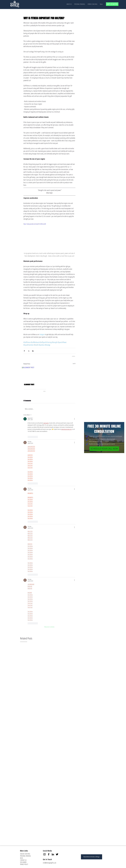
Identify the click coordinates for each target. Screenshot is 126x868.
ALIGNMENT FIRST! (29, 385)
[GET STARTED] (112, 4)
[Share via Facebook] (24, 351)
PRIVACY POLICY (24, 864)
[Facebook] (49, 854)
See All (74, 364)
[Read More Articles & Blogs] (92, 857)
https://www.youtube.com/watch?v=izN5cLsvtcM (35, 224)
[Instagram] (44, 854)
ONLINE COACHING (25, 854)
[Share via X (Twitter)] (29, 351)
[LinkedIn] (53, 854)
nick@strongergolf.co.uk (49, 863)
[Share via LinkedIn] (33, 351)
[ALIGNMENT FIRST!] (35, 374)
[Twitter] (57, 854)
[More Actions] (74, 419)
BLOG (22, 858)
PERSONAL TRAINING (25, 856)
